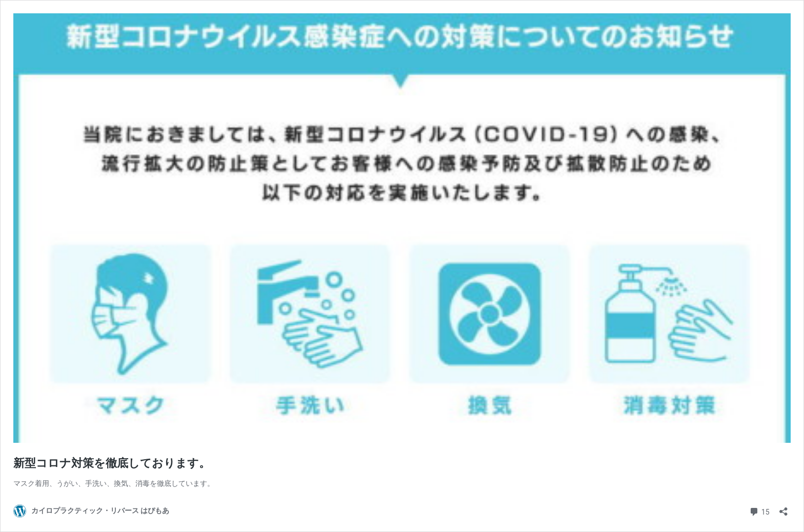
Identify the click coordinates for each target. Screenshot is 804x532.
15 (759, 511)
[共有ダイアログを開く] (783, 508)
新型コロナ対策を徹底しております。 (112, 463)
